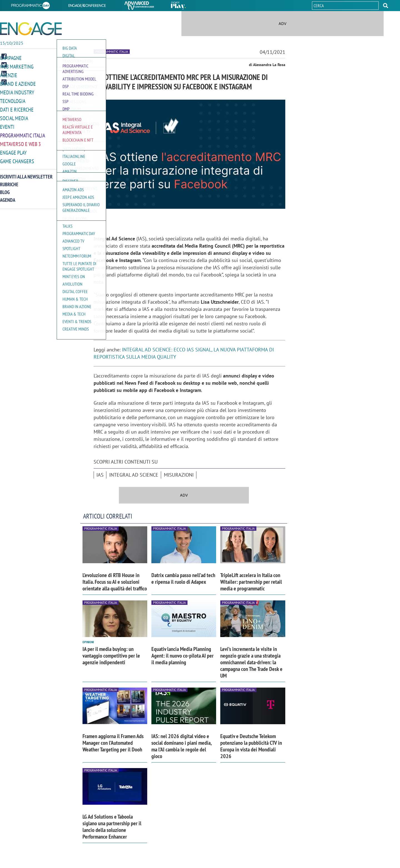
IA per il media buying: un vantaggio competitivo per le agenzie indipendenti (111, 656)
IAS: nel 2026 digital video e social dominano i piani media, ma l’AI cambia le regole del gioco (181, 746)
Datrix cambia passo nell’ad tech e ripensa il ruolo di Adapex (183, 578)
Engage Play (13, 149)
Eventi (7, 124)
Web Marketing (17, 66)
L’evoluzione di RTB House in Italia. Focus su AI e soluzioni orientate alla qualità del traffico (115, 582)
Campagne (11, 58)
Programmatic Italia (22, 133)
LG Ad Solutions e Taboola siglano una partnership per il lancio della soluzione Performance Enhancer (112, 827)
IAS (100, 475)
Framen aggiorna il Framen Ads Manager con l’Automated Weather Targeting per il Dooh (113, 743)
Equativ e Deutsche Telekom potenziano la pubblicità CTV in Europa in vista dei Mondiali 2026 (251, 746)
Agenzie (9, 75)
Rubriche (9, 181)
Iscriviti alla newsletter (26, 173)
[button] (386, 6)
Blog (5, 189)
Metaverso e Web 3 (20, 141)
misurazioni (179, 475)
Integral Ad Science (134, 475)
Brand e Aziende (18, 83)
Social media (14, 116)
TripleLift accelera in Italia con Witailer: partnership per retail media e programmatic (251, 582)
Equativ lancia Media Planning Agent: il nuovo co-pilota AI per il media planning (182, 656)
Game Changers (17, 158)
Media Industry (17, 91)
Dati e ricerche (17, 108)
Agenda (8, 196)
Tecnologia (13, 100)
